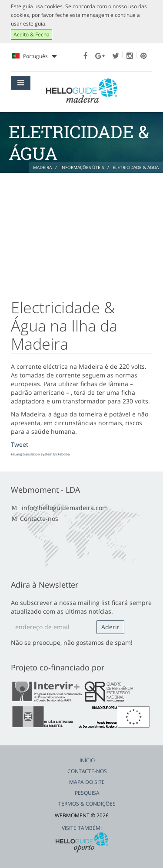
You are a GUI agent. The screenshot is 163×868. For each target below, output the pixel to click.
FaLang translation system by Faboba (40, 454)
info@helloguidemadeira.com (65, 508)
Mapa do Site (87, 782)
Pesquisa (87, 793)
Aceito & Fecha (32, 34)
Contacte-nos (39, 519)
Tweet (20, 444)
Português (34, 56)
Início (87, 760)
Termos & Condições (87, 804)
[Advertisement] (81, 231)
